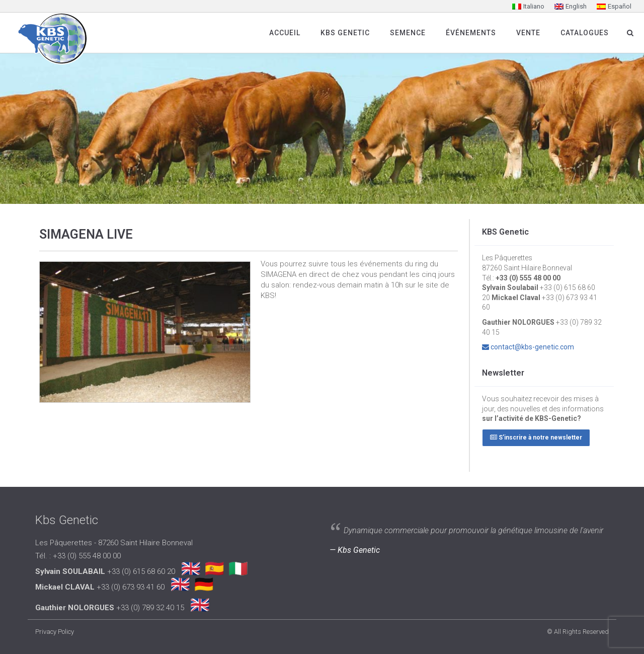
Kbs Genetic (345, 33)
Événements (471, 33)
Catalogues (585, 33)
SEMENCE (408, 33)
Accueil (285, 33)
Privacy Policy (55, 632)
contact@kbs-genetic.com (532, 347)
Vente (528, 33)
